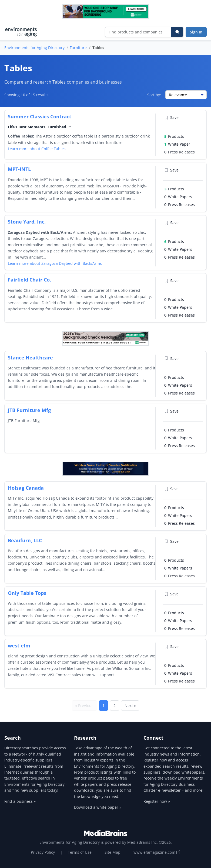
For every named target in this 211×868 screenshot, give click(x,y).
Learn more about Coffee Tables (37, 149)
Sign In (196, 32)
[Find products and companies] (138, 32)
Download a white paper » (98, 807)
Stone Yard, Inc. (27, 222)
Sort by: (154, 95)
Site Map (113, 852)
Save (171, 117)
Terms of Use (80, 852)
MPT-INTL (19, 169)
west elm (19, 646)
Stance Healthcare (30, 358)
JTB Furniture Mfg (29, 410)
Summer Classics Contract (40, 116)
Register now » (157, 801)
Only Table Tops (27, 593)
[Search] (177, 32)
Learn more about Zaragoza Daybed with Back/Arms (55, 263)
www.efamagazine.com (157, 852)
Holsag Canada (26, 488)
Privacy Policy (43, 852)
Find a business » (20, 801)
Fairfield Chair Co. (29, 280)
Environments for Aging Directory (34, 48)
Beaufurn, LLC (25, 540)
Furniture (78, 48)
